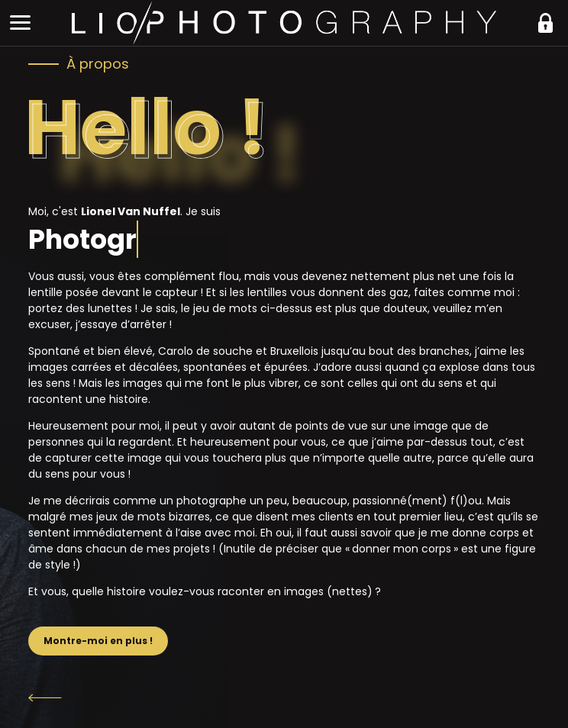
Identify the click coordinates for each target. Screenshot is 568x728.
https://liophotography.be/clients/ (545, 23)
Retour (284, 697)
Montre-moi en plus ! (98, 641)
